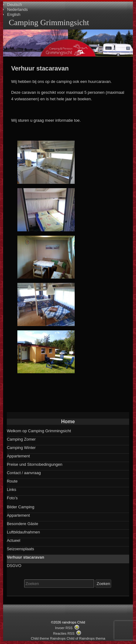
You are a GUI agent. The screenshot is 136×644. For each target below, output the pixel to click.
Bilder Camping (21, 507)
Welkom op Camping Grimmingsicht (39, 431)
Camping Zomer (21, 439)
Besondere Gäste (22, 524)
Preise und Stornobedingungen (35, 464)
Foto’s (12, 498)
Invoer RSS (64, 628)
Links (11, 490)
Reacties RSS (64, 633)
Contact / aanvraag (24, 473)
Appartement (18, 456)
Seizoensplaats (20, 549)
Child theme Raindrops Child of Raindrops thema (68, 638)
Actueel (13, 540)
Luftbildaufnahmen (23, 532)
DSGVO (14, 566)
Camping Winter (21, 448)
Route (12, 481)
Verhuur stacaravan (26, 557)
